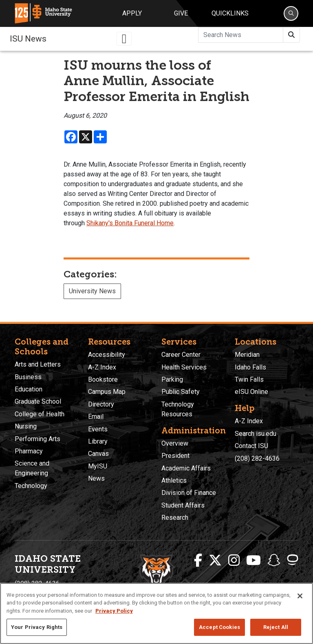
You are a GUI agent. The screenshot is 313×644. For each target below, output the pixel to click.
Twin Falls (249, 379)
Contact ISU (251, 446)
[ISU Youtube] (253, 560)
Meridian (247, 355)
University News (92, 291)
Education (29, 389)
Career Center (181, 355)
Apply (132, 13)
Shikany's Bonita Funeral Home (130, 223)
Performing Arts (37, 439)
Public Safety (181, 392)
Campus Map (107, 392)
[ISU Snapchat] (274, 560)
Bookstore (103, 379)
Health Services (184, 367)
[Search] (291, 13)
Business (28, 377)
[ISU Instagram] (234, 560)
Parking (172, 379)
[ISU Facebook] (198, 560)
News (96, 478)
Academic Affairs (186, 468)
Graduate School (38, 401)
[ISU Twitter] (215, 560)
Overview (175, 443)
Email (96, 417)
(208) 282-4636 (257, 458)
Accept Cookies (219, 627)
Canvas (98, 454)
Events (98, 429)
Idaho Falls (250, 367)
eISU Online (251, 392)
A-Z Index (102, 367)
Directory (101, 404)
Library (98, 441)
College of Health (40, 414)
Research (175, 518)
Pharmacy (29, 451)
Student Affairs (183, 505)
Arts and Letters (38, 364)
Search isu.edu (256, 434)
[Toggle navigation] (124, 39)
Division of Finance (189, 493)
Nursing (26, 426)
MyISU (98, 466)
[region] (156, 613)
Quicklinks (230, 13)
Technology (31, 486)
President (175, 456)
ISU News (28, 39)
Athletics (174, 480)
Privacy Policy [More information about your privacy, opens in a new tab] (114, 611)
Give (181, 13)
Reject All (276, 627)
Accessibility (107, 355)
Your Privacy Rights (37, 627)
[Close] (300, 596)
